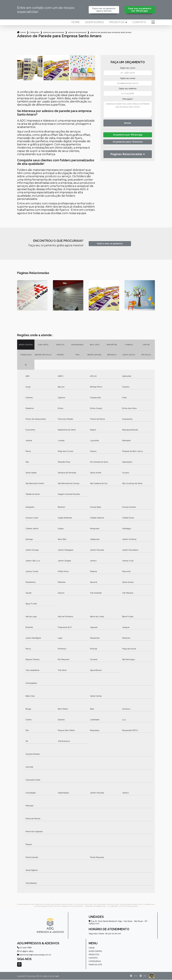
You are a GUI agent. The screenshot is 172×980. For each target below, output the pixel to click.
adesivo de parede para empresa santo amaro (111, 33)
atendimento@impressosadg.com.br (34, 955)
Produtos (117, 23)
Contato (139, 23)
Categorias (35, 33)
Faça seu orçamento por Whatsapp (140, 10)
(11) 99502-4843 (25, 951)
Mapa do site (95, 965)
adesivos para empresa (54, 33)
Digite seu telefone (128, 89)
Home (76, 23)
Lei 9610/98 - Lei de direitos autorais (123, 906)
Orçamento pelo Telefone (128, 143)
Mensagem (128, 99)
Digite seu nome (128, 68)
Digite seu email (128, 79)
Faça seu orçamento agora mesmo (104, 10)
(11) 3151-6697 (24, 948)
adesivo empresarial (77, 33)
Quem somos (94, 23)
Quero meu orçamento (110, 244)
